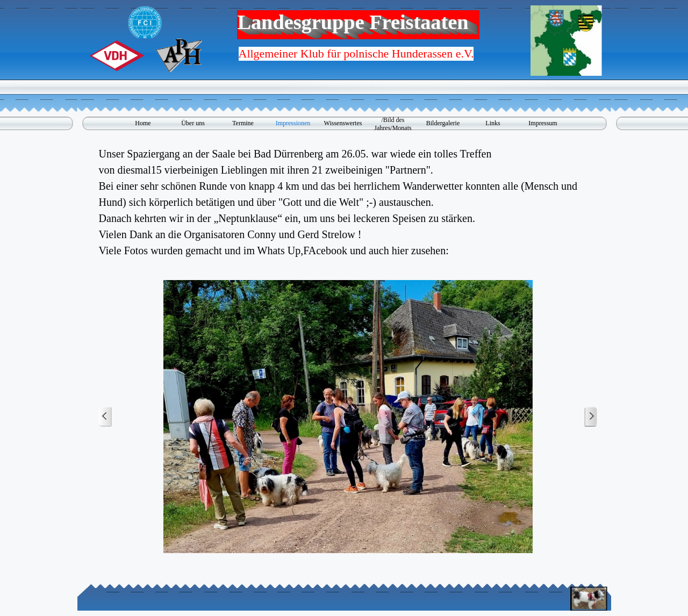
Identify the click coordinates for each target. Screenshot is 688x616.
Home (143, 123)
